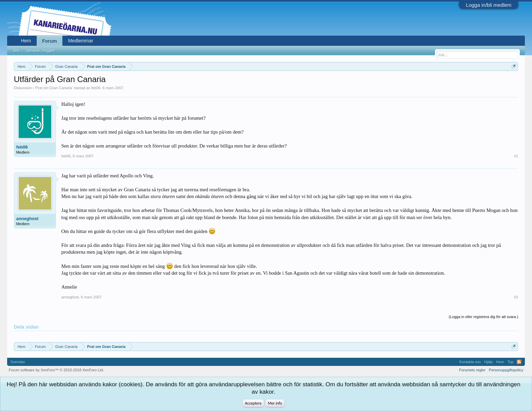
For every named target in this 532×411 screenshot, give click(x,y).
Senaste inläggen (41, 51)
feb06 (96, 88)
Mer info (275, 403)
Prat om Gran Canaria (54, 88)
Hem (26, 41)
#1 (516, 156)
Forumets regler (472, 370)
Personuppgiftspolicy (506, 370)
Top (511, 362)
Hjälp (488, 362)
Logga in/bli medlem (489, 5)
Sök (16, 51)
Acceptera (253, 403)
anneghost (27, 219)
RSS (519, 362)
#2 (516, 297)
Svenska (18, 362)
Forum (50, 41)
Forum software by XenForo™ (56, 370)
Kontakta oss (470, 362)
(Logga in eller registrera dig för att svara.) (484, 317)
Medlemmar (81, 41)
